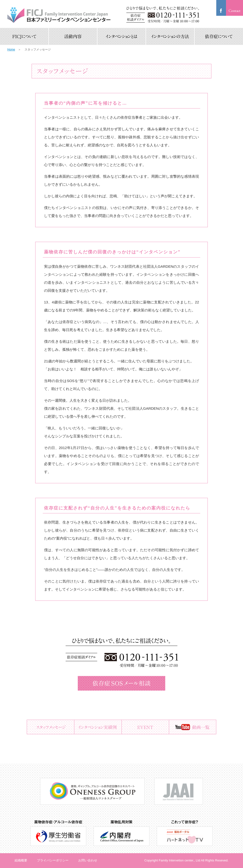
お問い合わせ (88, 860)
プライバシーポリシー (53, 860)
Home (11, 50)
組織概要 (21, 860)
